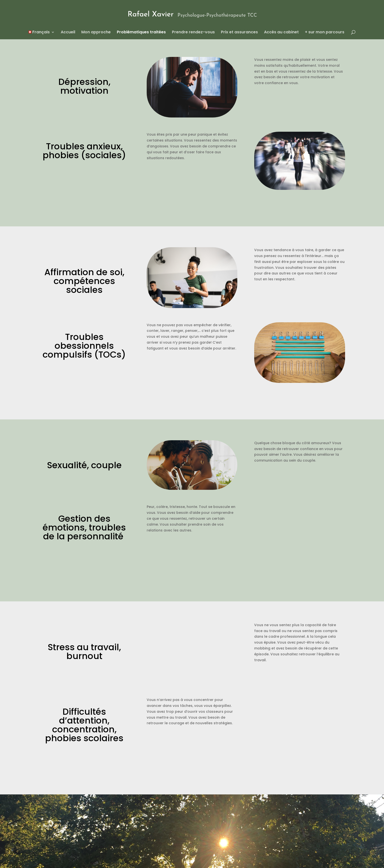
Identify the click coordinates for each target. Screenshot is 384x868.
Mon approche (96, 33)
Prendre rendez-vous (193, 33)
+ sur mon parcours (325, 33)
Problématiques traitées (141, 33)
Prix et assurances (239, 33)
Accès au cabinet (281, 33)
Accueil (68, 33)
